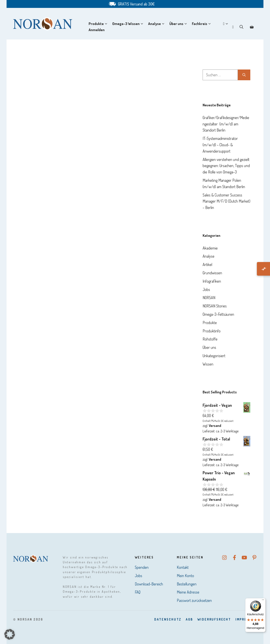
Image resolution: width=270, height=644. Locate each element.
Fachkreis (202, 24)
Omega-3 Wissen (129, 24)
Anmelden (97, 30)
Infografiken (212, 281)
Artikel (207, 264)
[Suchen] (244, 75)
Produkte (99, 24)
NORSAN (209, 298)
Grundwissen (212, 273)
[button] (241, 27)
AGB (189, 619)
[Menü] (263, 601)
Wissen (208, 364)
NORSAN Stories (215, 306)
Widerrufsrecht (214, 619)
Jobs (206, 289)
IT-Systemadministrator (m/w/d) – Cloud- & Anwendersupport (220, 145)
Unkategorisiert (214, 356)
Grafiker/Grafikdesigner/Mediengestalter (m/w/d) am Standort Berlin (226, 124)
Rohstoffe (210, 339)
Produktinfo (212, 331)
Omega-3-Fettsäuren (218, 314)
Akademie (210, 248)
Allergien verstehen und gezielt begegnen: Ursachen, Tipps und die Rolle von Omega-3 (226, 166)
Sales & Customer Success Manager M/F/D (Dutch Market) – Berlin (226, 201)
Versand (215, 426)
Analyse (157, 24)
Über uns (179, 24)
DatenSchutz (168, 619)
